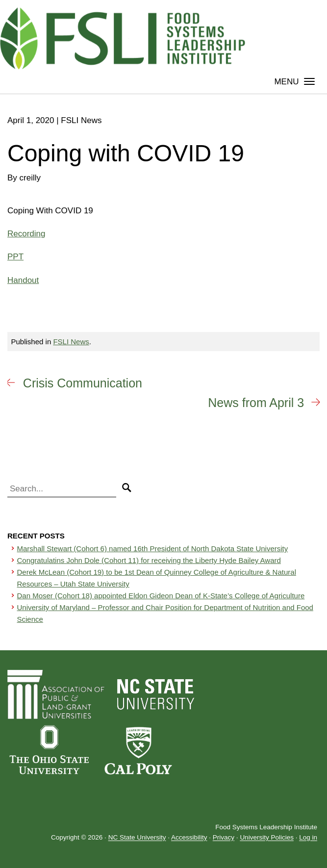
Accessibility (189, 838)
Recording (26, 234)
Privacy (224, 838)
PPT (15, 257)
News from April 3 (256, 403)
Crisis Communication (83, 383)
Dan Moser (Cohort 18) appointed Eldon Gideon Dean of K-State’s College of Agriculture (161, 596)
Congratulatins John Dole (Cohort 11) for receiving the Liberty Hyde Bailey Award (149, 560)
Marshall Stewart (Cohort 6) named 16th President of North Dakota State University (153, 549)
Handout (23, 280)
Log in (308, 838)
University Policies (267, 838)
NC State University (137, 838)
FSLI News (71, 342)
